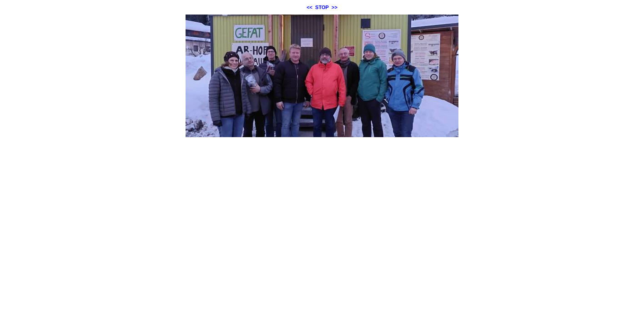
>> (335, 7)
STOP (322, 7)
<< (309, 7)
